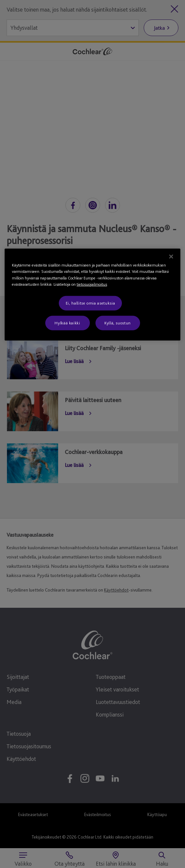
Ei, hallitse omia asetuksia (91, 303)
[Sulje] (171, 256)
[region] (92, 294)
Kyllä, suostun (118, 323)
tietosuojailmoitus (92, 284)
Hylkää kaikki (67, 323)
